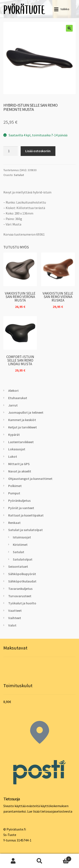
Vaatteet (15, 610)
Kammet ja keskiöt (22, 420)
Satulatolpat (23, 559)
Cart (62, 858)
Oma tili (13, 861)
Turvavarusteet (20, 596)
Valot (12, 625)
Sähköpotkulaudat (22, 581)
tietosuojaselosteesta (56, 811)
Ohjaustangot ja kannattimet (30, 479)
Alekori (13, 390)
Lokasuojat (17, 449)
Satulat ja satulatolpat (25, 530)
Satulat (19, 175)
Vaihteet (15, 618)
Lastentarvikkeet (21, 442)
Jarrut (13, 405)
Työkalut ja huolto (22, 603)
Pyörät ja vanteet (21, 508)
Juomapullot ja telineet (26, 412)
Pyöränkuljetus (19, 500)
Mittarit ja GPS (19, 464)
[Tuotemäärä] (11, 151)
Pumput (14, 493)
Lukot (13, 456)
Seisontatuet (18, 566)
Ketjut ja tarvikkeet (23, 427)
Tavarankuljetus (20, 589)
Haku (39, 861)
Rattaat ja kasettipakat (26, 515)
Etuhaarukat (18, 398)
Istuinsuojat (22, 537)
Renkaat (14, 523)
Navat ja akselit (20, 471)
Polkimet (15, 486)
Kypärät (14, 435)
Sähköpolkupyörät (22, 574)
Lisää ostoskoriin (38, 151)
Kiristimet (20, 545)
